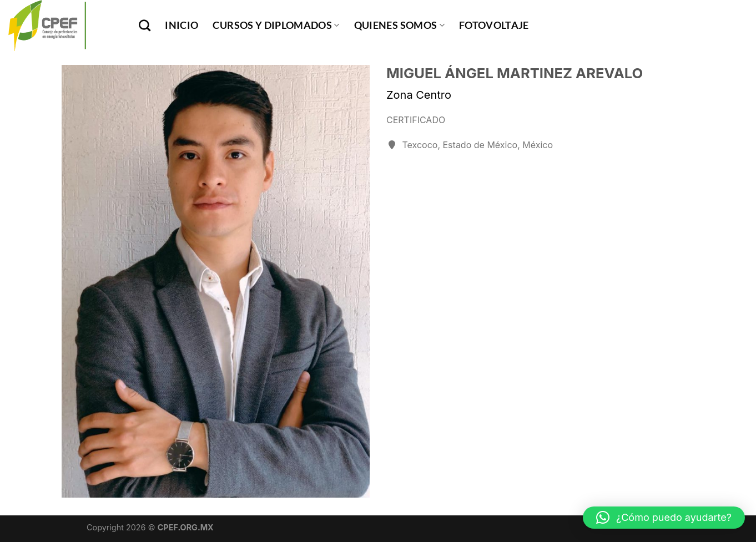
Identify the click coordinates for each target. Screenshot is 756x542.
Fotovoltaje (494, 25)
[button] (664, 518)
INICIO (182, 25)
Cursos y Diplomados (276, 25)
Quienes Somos (399, 25)
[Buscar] (145, 25)
